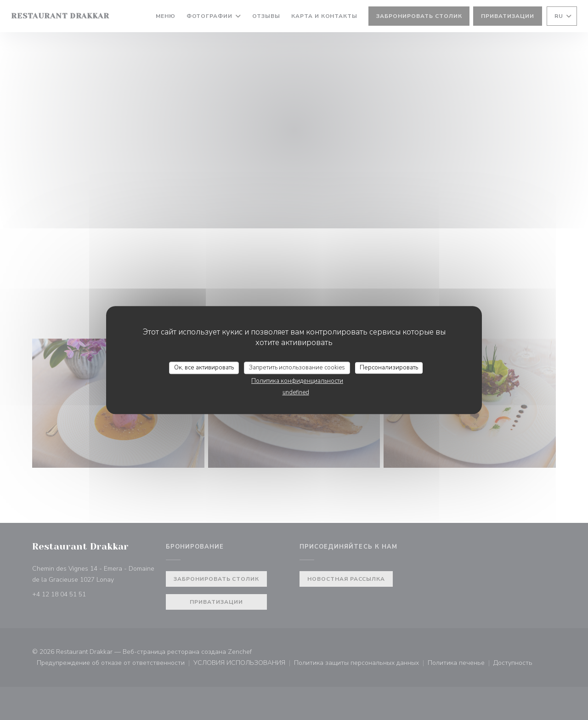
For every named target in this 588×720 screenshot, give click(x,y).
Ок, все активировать (204, 368)
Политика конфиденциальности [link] (297, 381)
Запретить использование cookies (297, 368)
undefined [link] (296, 392)
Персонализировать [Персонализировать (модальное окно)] (389, 368)
